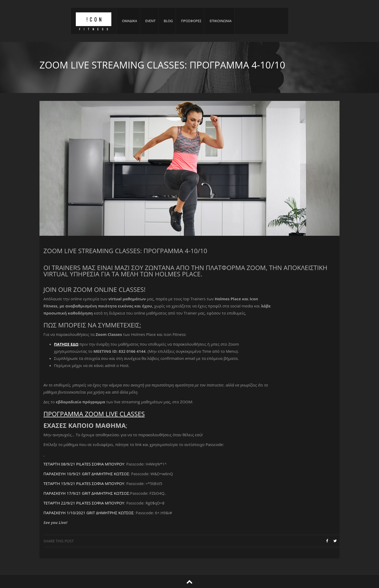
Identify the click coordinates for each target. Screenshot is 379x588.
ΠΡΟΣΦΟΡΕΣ (191, 21)
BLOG (168, 21)
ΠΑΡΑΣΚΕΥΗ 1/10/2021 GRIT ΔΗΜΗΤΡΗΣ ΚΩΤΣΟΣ (89, 513)
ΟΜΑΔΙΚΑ (130, 21)
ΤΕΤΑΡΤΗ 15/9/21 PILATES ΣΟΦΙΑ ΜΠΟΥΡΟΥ (84, 483)
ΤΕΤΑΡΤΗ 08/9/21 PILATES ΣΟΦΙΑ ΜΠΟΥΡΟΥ (84, 464)
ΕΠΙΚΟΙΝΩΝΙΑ (221, 21)
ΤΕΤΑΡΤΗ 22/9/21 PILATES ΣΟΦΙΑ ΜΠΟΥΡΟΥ (84, 503)
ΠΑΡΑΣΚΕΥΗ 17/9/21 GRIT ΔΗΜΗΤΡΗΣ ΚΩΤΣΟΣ (86, 493)
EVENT (150, 21)
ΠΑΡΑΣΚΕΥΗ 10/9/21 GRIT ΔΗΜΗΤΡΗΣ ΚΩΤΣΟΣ (86, 474)
